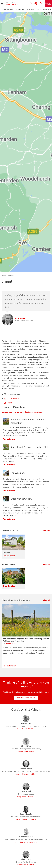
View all (47, 531)
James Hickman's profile (26, 774)
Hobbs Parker (12, 2)
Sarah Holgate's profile (26, 819)
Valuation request (36, 4)
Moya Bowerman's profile (26, 842)
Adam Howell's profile (26, 865)
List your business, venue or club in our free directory (24, 412)
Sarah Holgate (11, 643)
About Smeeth (7, 9)
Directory (20, 9)
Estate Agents (12, 4)
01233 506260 (30, 4)
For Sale (30, 9)
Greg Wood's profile (26, 797)
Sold (39, 9)
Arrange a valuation (26, 698)
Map (8, 403)
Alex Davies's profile (26, 729)
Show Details (9, 556)
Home (4, 275)
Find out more (10, 439)
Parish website (12, 399)
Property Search (41, 4)
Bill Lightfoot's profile (26, 752)
